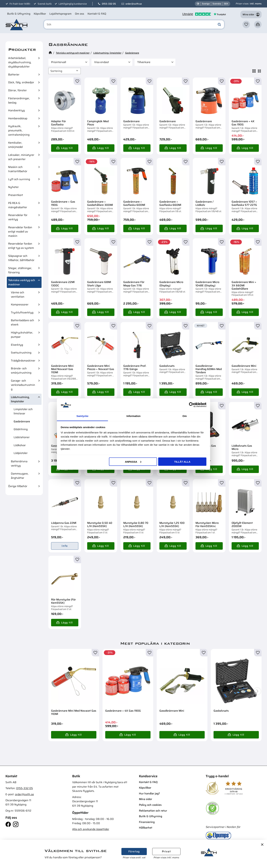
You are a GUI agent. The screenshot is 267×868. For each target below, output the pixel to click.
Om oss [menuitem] (80, 14)
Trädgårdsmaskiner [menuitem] (23, 361)
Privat (166, 851)
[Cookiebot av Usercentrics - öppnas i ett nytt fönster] (191, 405)
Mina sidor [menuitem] (146, 799)
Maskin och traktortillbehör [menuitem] (18, 169)
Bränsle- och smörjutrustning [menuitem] (21, 371)
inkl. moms (256, 4)
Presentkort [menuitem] (16, 195)
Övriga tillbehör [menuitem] (18, 486)
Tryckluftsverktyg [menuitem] (22, 312)
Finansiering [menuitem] (147, 822)
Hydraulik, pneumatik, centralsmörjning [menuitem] (19, 130)
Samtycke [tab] (82, 416)
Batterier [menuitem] (14, 75)
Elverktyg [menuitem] (17, 345)
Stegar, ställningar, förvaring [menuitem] (20, 270)
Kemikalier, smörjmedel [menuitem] (15, 145)
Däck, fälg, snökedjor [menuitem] (21, 82)
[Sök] (219, 24)
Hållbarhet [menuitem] (146, 828)
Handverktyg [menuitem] (16, 110)
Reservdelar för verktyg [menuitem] (18, 217)
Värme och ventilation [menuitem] (18, 295)
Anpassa (133, 462)
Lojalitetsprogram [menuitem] (60, 14)
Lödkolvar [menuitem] (20, 445)
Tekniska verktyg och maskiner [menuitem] (22, 282)
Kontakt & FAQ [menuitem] (97, 14)
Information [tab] (134, 416)
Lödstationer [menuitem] (22, 437)
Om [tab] (184, 416)
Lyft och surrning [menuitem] (19, 179)
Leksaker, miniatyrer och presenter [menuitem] (21, 157)
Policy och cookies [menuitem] (150, 805)
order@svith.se (134, 4)
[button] (246, 24)
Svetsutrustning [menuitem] (21, 353)
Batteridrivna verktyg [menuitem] (19, 463)
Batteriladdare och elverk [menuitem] (22, 322)
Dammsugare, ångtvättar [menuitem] (20, 476)
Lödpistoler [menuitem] (21, 453)
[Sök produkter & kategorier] (134, 24)
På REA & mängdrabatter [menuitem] (18, 205)
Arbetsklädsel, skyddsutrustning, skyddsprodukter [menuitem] (20, 62)
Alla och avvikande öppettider (91, 829)
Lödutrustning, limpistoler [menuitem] (20, 399)
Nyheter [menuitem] (13, 187)
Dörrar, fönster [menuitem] (17, 90)
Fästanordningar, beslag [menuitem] (19, 100)
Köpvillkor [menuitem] (40, 14)
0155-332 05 (109, 4)
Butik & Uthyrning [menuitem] (19, 14)
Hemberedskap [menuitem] (18, 118)
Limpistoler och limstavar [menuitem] (23, 411)
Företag (134, 851)
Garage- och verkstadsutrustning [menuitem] (23, 385)
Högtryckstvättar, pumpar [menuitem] (22, 335)
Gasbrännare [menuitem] (22, 421)
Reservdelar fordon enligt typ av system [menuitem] (21, 246)
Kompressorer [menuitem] (20, 304)
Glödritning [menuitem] (21, 429)
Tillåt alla (182, 462)
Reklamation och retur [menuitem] (153, 811)
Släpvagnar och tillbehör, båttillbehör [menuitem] (21, 258)
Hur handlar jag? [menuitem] (149, 793)
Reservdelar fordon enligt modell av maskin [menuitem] (20, 232)
